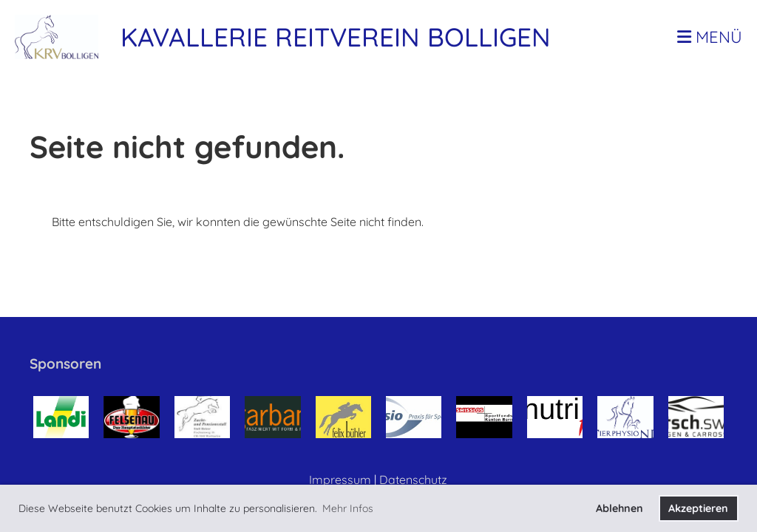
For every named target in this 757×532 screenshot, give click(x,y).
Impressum (340, 480)
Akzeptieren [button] (698, 508)
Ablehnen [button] (619, 508)
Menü (710, 37)
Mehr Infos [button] (348, 508)
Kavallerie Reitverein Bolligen (336, 37)
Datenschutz (413, 480)
